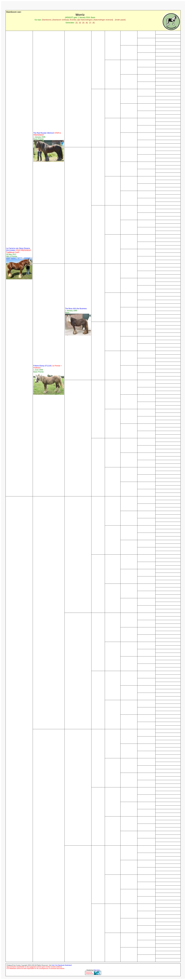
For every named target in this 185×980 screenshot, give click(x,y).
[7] (90, 23)
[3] (77, 23)
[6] (87, 23)
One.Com (97, 970)
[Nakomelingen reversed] (103, 20)
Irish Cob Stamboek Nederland (62, 965)
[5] (83, 23)
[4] (80, 23)
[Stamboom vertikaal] (61, 20)
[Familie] (73, 20)
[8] (94, 23)
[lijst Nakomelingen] (85, 20)
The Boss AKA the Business (76, 309)
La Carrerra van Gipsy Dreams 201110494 (19, 250)
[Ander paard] (120, 20)
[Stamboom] (47, 20)
